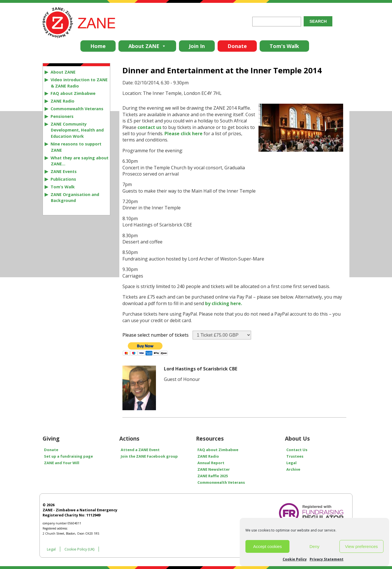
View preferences (362, 546)
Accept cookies (267, 546)
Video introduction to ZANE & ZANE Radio (79, 83)
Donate (237, 46)
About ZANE (147, 46)
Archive (293, 469)
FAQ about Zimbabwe (73, 93)
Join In (197, 46)
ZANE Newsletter (214, 469)
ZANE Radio (62, 101)
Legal (291, 463)
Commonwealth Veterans (77, 109)
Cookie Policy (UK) (79, 549)
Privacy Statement (327, 559)
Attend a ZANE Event (140, 450)
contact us (149, 127)
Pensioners (62, 116)
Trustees (295, 456)
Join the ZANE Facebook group (149, 456)
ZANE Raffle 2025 (213, 476)
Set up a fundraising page (68, 456)
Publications (63, 179)
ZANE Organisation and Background (75, 198)
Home (98, 46)
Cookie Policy (295, 559)
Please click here (184, 134)
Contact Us (297, 450)
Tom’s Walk (63, 187)
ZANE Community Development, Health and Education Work (77, 130)
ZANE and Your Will (62, 463)
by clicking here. (224, 303)
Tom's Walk (284, 46)
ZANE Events (64, 171)
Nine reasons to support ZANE (76, 147)
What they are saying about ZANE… (80, 161)
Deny (314, 546)
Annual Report (211, 463)
